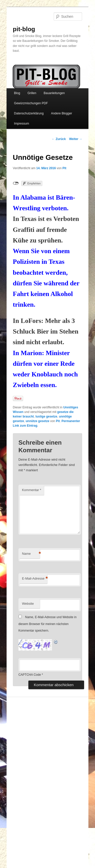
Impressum (21, 124)
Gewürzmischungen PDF (31, 103)
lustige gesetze (46, 416)
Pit (64, 168)
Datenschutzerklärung (29, 113)
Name (31, 554)
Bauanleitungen (54, 93)
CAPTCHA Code (30, 675)
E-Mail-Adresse (35, 579)
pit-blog (24, 29)
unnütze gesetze (37, 421)
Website (28, 604)
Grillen (32, 93)
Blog (17, 93)
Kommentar (32, 490)
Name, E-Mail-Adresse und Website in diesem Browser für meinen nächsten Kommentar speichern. (48, 624)
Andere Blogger (61, 113)
